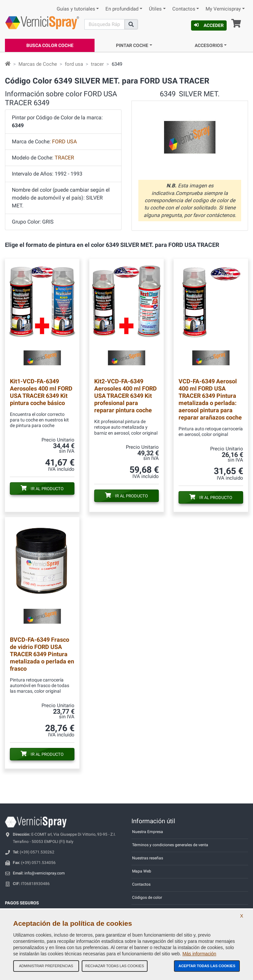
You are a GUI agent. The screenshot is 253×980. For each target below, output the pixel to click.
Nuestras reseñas (148, 858)
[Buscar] (104, 24)
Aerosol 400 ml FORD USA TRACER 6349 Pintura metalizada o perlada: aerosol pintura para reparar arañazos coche (210, 399)
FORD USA (64, 142)
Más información (199, 954)
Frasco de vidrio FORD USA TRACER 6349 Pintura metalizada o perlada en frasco (42, 654)
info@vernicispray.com (45, 873)
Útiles (155, 9)
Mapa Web (142, 871)
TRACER (64, 158)
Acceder (209, 25)
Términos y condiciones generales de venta (170, 845)
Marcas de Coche (38, 64)
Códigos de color (147, 897)
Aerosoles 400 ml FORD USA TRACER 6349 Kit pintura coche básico (41, 392)
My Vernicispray (223, 9)
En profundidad (122, 9)
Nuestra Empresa (148, 832)
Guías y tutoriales (76, 9)
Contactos (184, 9)
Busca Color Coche (50, 45)
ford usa (74, 64)
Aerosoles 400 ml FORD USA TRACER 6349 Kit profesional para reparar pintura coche (126, 396)
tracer (97, 64)
